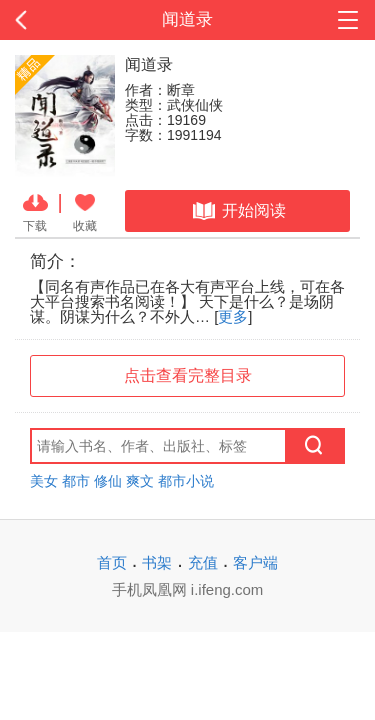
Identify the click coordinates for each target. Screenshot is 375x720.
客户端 (255, 562)
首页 (112, 562)
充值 (203, 562)
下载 (35, 211)
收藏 (85, 211)
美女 (44, 481)
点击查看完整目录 (188, 375)
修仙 (108, 481)
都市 (76, 481)
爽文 (140, 481)
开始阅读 (237, 211)
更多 (233, 316)
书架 (157, 562)
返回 (37, 20)
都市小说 (186, 481)
